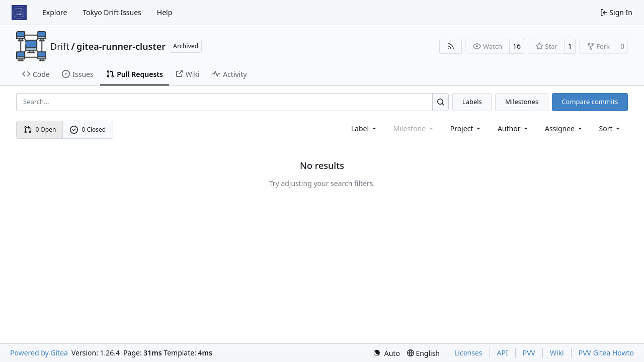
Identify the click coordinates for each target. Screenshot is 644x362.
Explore (55, 12)
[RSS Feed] (451, 46)
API (503, 353)
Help (165, 12)
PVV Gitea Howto (606, 353)
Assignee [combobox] (564, 128)
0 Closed (88, 129)
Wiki (557, 353)
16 (517, 46)
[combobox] (365, 128)
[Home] (19, 13)
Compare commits (590, 102)
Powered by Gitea (39, 353)
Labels (472, 102)
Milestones (522, 102)
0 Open (40, 129)
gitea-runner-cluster (121, 46)
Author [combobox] (513, 128)
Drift (60, 46)
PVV (529, 353)
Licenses (468, 353)
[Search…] (440, 102)
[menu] (611, 128)
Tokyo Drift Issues (112, 12)
